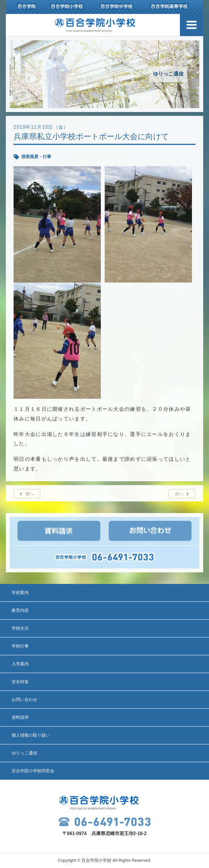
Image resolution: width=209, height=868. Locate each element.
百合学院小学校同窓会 (33, 771)
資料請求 (20, 717)
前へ (30, 494)
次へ (179, 494)
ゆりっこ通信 (24, 753)
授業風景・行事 (36, 157)
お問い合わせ (24, 699)
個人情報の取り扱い (31, 735)
